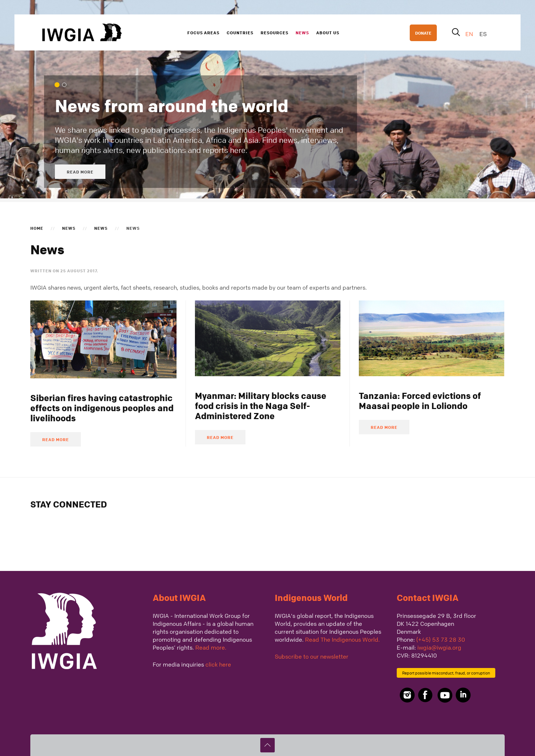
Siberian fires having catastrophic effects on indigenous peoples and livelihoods (102, 408)
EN (470, 34)
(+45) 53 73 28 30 (441, 639)
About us (328, 32)
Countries (240, 32)
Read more (80, 172)
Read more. (211, 647)
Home (37, 228)
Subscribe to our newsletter (312, 656)
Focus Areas (203, 32)
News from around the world (59, 85)
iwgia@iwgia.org (439, 647)
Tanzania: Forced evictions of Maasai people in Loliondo (420, 401)
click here (218, 664)
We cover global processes (66, 85)
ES (483, 34)
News (302, 32)
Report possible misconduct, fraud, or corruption (446, 673)
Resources (275, 32)
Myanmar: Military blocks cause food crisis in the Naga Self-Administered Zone (261, 406)
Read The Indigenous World (342, 639)
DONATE (423, 33)
